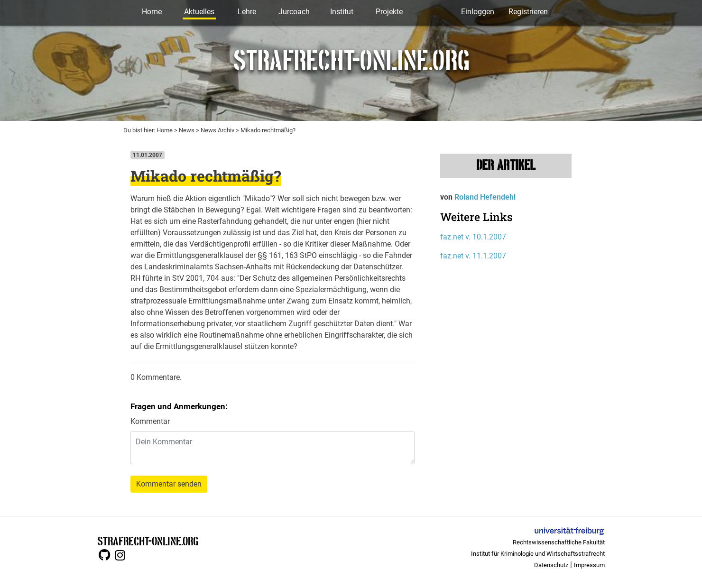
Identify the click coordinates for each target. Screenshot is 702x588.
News (187, 130)
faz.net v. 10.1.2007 (473, 237)
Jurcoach (294, 12)
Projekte (389, 12)
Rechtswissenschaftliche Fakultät (559, 542)
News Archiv (217, 130)
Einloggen (478, 12)
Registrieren (528, 12)
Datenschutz (551, 565)
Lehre (247, 12)
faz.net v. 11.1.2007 (473, 256)
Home (152, 12)
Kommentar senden (169, 484)
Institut (342, 12)
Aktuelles (199, 12)
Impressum (589, 565)
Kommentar (150, 421)
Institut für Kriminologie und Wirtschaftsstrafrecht (538, 554)
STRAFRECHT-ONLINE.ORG (148, 540)
